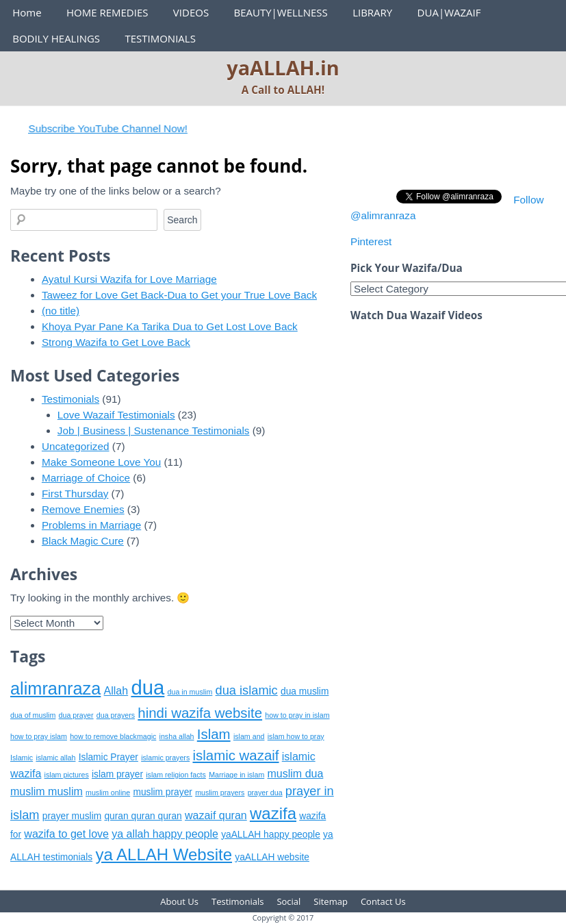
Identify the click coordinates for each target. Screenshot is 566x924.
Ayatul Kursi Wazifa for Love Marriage (129, 279)
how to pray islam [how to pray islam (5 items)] (39, 736)
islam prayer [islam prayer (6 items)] (117, 774)
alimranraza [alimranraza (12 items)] (55, 688)
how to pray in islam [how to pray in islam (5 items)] (297, 715)
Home (27, 12)
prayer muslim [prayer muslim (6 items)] (72, 816)
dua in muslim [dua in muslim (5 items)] (190, 692)
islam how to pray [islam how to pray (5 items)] (296, 736)
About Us (179, 901)
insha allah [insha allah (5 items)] (177, 736)
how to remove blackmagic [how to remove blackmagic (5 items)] (113, 736)
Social (288, 901)
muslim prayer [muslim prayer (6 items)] (162, 792)
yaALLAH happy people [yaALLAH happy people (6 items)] (271, 835)
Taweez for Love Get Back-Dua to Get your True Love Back (179, 295)
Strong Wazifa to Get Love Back (116, 342)
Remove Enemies (83, 509)
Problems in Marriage (91, 525)
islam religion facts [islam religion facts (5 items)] (176, 775)
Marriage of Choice (86, 478)
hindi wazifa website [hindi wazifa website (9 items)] (200, 713)
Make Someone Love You (101, 462)
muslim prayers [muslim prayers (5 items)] (220, 792)
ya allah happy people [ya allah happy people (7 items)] (165, 834)
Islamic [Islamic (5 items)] (22, 758)
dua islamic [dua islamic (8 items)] (247, 690)
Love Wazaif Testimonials (116, 415)
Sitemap (331, 901)
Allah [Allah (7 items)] (116, 691)
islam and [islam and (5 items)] (249, 736)
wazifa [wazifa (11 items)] (273, 813)
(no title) (61, 311)
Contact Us (383, 901)
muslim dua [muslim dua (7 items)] (296, 774)
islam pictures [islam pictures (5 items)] (67, 775)
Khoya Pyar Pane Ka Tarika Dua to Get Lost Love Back (170, 326)
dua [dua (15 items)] (147, 687)
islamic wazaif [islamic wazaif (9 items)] (235, 755)
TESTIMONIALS (160, 38)
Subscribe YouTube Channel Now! (116, 128)
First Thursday (75, 494)
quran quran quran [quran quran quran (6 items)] (143, 816)
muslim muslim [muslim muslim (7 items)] (47, 791)
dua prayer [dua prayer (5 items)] (76, 715)
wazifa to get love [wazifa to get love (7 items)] (66, 834)
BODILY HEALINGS (56, 38)
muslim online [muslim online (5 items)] (108, 792)
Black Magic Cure (83, 541)
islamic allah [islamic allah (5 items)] (55, 758)
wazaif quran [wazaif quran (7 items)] (216, 815)
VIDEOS (191, 12)
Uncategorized (76, 446)
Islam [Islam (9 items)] (214, 734)
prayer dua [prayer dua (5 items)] (265, 792)
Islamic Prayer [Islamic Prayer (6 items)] (108, 757)
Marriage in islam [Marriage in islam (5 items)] (236, 775)
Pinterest (371, 241)
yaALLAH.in (283, 67)
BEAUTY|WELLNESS (280, 12)
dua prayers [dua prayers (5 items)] (116, 715)
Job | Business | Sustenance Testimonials (154, 430)
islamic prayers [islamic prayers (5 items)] (165, 758)
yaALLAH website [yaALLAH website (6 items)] (272, 857)
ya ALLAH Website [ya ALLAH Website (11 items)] (164, 854)
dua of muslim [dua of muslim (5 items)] (33, 715)
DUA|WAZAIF (449, 12)
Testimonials (70, 399)
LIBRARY (372, 12)
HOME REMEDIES (107, 12)
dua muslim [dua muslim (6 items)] (305, 691)
